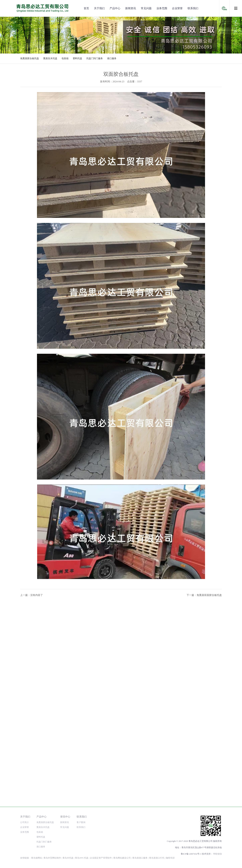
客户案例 (81, 822)
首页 (86, 8)
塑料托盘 (77, 58)
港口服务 (112, 58)
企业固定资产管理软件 (101, 858)
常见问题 (146, 8)
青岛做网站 (37, 858)
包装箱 (65, 58)
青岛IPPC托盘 (82, 858)
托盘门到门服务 (95, 58)
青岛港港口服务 (140, 858)
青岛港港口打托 (157, 858)
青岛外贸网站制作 (52, 858)
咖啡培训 (170, 858)
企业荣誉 (177, 8)
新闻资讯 (131, 8)
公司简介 (25, 822)
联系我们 (193, 8)
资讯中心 (65, 817)
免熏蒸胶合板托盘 (30, 58)
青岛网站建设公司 (122, 858)
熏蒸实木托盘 (50, 58)
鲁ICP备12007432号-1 (191, 854)
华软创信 (217, 854)
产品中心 (115, 8)
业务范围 (162, 8)
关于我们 (99, 8)
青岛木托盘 (68, 858)
